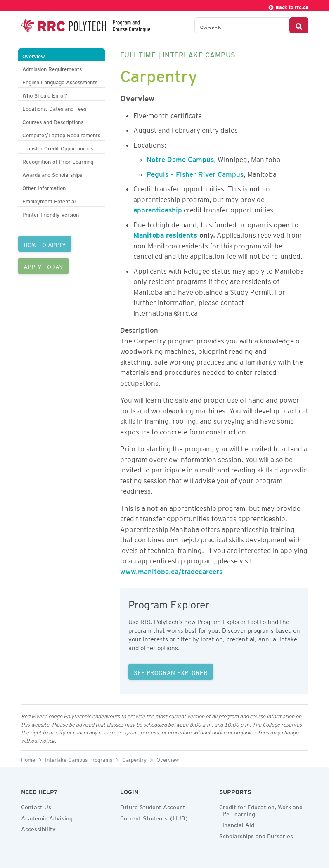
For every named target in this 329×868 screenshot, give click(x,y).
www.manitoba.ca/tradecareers (171, 570)
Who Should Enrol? (45, 94)
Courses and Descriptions (53, 121)
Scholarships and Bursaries (256, 835)
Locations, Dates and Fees (54, 108)
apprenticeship (158, 208)
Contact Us (36, 806)
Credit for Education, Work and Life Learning (261, 810)
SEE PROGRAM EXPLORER (171, 672)
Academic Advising (47, 817)
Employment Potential (49, 200)
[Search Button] (299, 25)
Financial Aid (237, 824)
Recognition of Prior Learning (58, 161)
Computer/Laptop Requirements (61, 134)
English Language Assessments (60, 81)
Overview (34, 55)
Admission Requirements (52, 68)
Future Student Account (153, 806)
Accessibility (38, 828)
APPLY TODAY (43, 266)
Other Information (44, 187)
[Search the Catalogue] (242, 25)
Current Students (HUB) (154, 817)
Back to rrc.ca (288, 6)
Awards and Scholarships (52, 174)
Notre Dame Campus (180, 158)
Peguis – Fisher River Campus (195, 173)
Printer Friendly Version (51, 213)
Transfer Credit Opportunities (58, 147)
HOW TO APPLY (45, 244)
